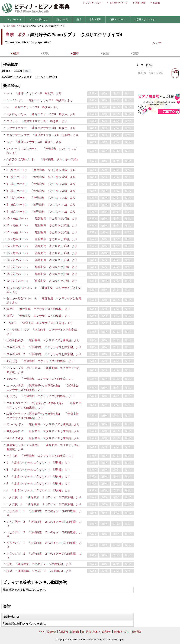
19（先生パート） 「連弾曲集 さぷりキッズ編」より (42, 281)
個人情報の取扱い (91, 632)
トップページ (14, 19)
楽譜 (79, 19)
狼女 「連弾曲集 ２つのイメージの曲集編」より (39, 564)
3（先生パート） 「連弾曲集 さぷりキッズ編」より (41, 170)
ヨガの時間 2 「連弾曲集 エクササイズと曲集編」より (44, 354)
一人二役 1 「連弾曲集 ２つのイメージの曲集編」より (44, 497)
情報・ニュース (118, 19)
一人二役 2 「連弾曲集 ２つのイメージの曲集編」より (44, 504)
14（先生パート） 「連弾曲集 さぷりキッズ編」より (42, 246)
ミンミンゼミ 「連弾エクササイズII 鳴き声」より (40, 100)
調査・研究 (140, 3)
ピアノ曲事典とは (39, 19)
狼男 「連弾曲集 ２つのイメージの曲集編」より (39, 571)
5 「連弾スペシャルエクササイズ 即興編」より (38, 490)
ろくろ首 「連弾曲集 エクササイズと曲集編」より (40, 456)
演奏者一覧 (62, 19)
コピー (28, 71)
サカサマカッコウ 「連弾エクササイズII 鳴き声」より (42, 135)
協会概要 (52, 632)
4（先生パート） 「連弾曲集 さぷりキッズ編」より (41, 177)
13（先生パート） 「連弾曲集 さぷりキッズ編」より (42, 239)
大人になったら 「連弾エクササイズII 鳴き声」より (41, 114)
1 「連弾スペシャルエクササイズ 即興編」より (38, 463)
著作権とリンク (122, 632)
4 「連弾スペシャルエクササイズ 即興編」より (38, 483)
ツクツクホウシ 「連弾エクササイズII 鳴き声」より (41, 128)
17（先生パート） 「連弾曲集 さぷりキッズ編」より (42, 267)
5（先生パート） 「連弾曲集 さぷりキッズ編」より (41, 184)
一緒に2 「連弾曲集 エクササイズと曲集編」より (40, 323)
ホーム (6, 26)
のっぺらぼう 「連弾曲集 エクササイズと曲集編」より (43, 424)
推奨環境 (137, 632)
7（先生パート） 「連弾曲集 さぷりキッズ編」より (41, 198)
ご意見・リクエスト (145, 19)
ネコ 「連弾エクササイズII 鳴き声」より (34, 93)
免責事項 (107, 632)
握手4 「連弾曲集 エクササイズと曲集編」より (38, 309)
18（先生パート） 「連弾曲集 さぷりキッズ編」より (42, 274)
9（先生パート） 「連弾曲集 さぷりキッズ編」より (41, 212)
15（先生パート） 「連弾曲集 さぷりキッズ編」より (42, 253)
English (157, 3)
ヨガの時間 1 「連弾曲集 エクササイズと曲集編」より (44, 347)
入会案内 (63, 632)
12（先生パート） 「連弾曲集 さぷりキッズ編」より (42, 232)
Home (42, 632)
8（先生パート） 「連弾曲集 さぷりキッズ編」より (41, 205)
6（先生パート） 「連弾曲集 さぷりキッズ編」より (41, 191)
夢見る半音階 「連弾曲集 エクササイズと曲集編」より (43, 431)
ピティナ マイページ (118, 3)
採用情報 (75, 632)
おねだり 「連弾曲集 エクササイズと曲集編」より (40, 379)
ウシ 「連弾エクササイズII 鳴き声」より (34, 142)
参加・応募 (95, 19)
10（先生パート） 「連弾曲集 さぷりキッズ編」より (42, 218)
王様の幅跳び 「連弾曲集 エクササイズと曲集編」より (43, 340)
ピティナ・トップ (94, 3)
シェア (157, 43)
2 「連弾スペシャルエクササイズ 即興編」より (38, 470)
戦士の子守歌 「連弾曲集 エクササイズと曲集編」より (43, 438)
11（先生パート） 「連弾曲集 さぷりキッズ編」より (42, 225)
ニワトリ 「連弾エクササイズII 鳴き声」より (37, 121)
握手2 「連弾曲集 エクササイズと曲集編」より (38, 316)
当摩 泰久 (16, 26)
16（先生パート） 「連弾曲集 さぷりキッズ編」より (42, 260)
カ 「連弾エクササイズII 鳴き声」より (33, 107)
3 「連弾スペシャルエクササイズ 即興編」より (38, 476)
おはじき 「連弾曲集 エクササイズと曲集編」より (40, 361)
